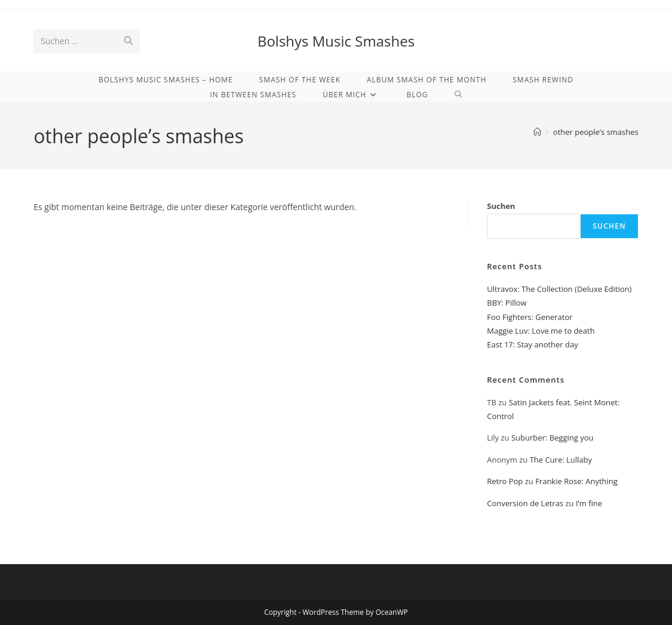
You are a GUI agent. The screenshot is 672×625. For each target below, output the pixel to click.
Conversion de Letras (525, 503)
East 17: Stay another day (533, 344)
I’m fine (589, 503)
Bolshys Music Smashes (336, 41)
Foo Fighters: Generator (530, 317)
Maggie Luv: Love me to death (541, 331)
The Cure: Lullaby (561, 460)
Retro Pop (505, 481)
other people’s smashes (596, 132)
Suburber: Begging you (553, 438)
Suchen (501, 206)
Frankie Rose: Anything (576, 481)
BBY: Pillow (507, 303)
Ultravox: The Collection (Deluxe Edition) (559, 289)
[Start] (537, 132)
